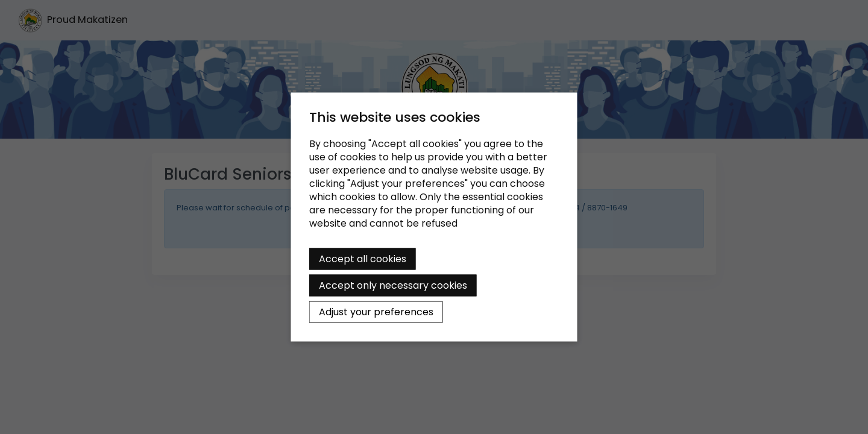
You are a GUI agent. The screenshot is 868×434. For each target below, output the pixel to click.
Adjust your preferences (376, 312)
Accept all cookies (363, 259)
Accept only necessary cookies (393, 285)
